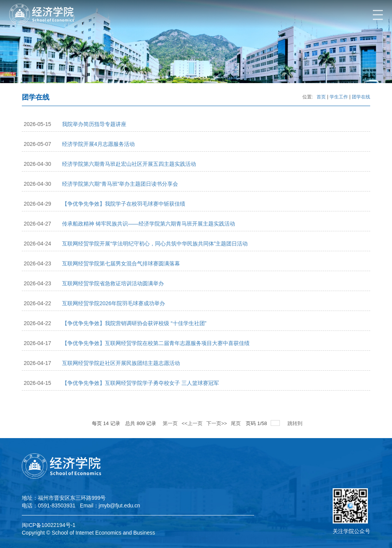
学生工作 (339, 97)
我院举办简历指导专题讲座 (94, 124)
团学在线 (361, 97)
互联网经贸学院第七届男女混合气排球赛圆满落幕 (121, 263)
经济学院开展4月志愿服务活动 (98, 144)
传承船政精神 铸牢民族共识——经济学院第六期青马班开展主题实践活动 (149, 224)
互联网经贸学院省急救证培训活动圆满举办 (113, 283)
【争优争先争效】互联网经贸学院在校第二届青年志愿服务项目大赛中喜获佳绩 (156, 343)
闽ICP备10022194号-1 (49, 525)
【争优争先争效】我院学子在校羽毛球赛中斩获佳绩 (124, 204)
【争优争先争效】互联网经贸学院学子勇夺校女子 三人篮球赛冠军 (140, 383)
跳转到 (296, 423)
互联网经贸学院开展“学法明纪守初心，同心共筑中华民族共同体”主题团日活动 (155, 244)
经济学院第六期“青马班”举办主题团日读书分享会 (120, 184)
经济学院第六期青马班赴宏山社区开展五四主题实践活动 (129, 164)
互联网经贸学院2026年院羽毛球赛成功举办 (114, 303)
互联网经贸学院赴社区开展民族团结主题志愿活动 (121, 363)
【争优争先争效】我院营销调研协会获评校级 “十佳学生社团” (134, 323)
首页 (321, 97)
